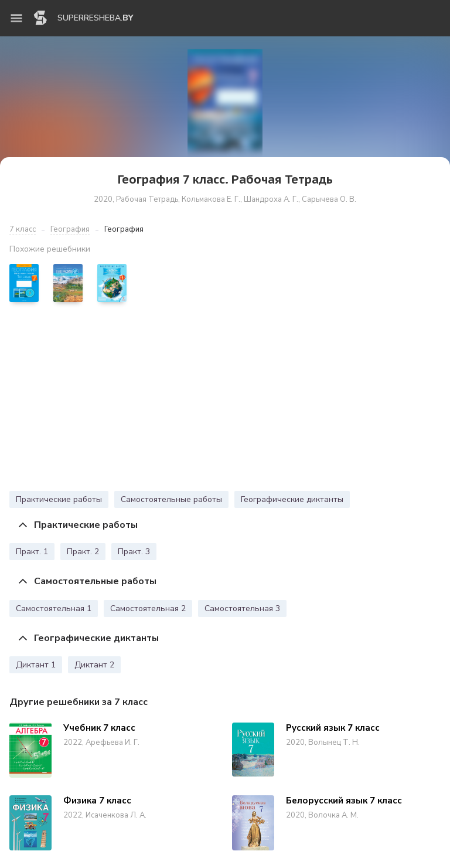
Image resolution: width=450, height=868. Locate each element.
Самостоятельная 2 (148, 608)
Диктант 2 (94, 665)
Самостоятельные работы (171, 499)
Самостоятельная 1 (54, 608)
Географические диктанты (292, 499)
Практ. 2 (83, 552)
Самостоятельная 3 (242, 608)
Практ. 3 (134, 552)
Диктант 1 (36, 665)
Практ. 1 (32, 552)
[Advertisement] (225, 399)
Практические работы (59, 499)
